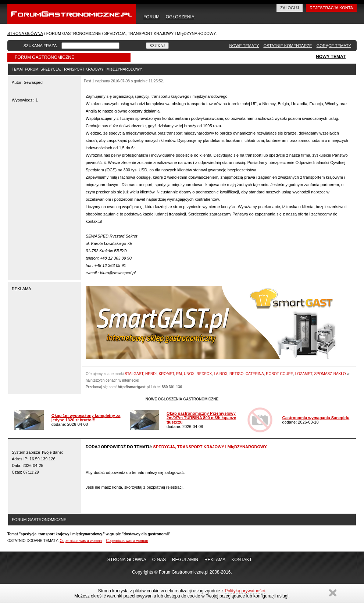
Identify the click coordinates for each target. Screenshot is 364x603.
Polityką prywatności (245, 591)
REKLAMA (215, 560)
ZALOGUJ (290, 8)
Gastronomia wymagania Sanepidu (316, 418)
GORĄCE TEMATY (334, 46)
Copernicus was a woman (81, 541)
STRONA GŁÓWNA (25, 33)
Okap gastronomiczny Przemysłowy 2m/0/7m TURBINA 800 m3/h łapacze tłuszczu (201, 418)
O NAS (159, 560)
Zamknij (333, 593)
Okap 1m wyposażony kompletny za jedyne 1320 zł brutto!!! (86, 418)
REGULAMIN (185, 560)
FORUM (151, 17)
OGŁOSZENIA (180, 17)
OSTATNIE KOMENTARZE (288, 46)
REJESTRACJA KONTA (331, 8)
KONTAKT (242, 560)
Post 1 (89, 81)
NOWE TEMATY (244, 46)
